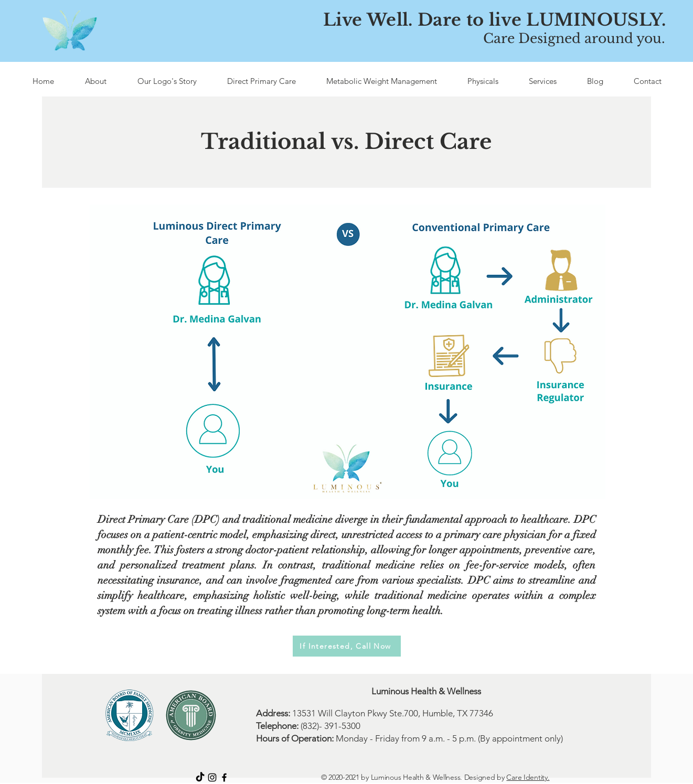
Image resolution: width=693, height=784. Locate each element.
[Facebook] (224, 777)
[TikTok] (200, 777)
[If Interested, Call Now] (347, 646)
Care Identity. (528, 777)
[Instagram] (212, 777)
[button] (262, 81)
